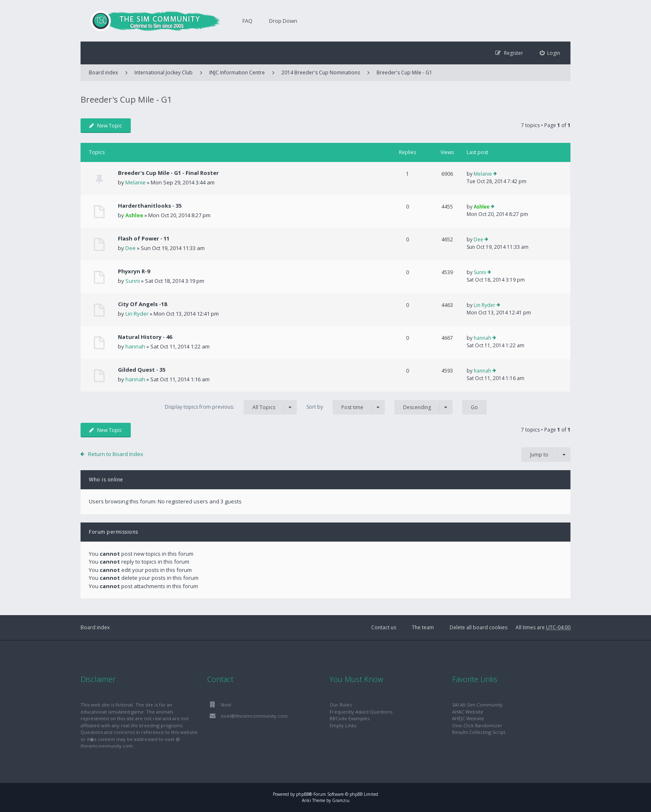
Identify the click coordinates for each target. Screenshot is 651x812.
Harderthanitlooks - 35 (150, 206)
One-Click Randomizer (477, 725)
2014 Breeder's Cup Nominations (321, 72)
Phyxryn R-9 (134, 271)
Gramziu (341, 800)
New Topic (106, 126)
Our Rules (341, 705)
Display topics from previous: (231, 407)
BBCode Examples (350, 718)
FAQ (247, 21)
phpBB (302, 794)
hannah (135, 346)
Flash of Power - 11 (144, 238)
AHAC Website (468, 712)
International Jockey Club (164, 72)
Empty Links (343, 725)
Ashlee (134, 215)
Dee (131, 248)
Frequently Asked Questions (361, 712)
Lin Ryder (137, 314)
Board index (95, 627)
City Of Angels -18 (142, 304)
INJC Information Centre (237, 72)
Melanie (136, 182)
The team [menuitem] (423, 627)
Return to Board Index (116, 454)
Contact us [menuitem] (384, 627)
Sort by (346, 407)
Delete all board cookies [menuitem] (478, 627)
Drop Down (283, 21)
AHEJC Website (468, 718)
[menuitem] (550, 53)
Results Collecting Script (479, 732)
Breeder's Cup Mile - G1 (404, 72)
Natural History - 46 (145, 337)
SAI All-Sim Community (477, 705)
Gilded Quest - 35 (142, 370)
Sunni (133, 281)
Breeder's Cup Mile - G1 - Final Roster (168, 173)
